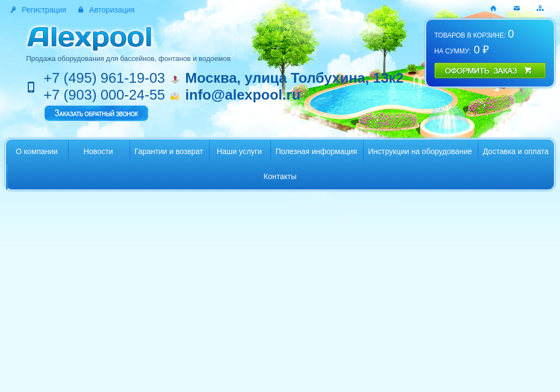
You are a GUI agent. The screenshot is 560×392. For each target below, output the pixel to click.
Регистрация (44, 10)
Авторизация (112, 10)
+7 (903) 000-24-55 (104, 95)
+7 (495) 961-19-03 (104, 78)
